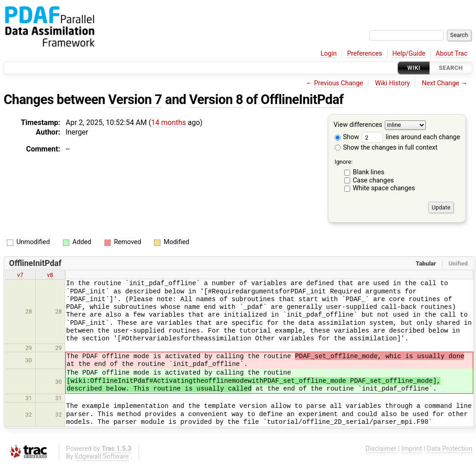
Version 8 (216, 99)
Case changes (373, 180)
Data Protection (450, 449)
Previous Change (339, 83)
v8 (50, 275)
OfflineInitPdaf (302, 99)
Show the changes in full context (386, 148)
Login (329, 54)
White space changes (384, 188)
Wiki (414, 68)
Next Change (440, 83)
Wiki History (393, 83)
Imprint (412, 449)
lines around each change (411, 137)
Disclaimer (381, 449)
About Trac (452, 54)
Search (451, 68)
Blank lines (369, 172)
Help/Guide (409, 54)
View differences (358, 125)
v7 (20, 275)
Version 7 (135, 99)
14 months (169, 123)
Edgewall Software (102, 456)
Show (347, 137)
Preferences (365, 54)
